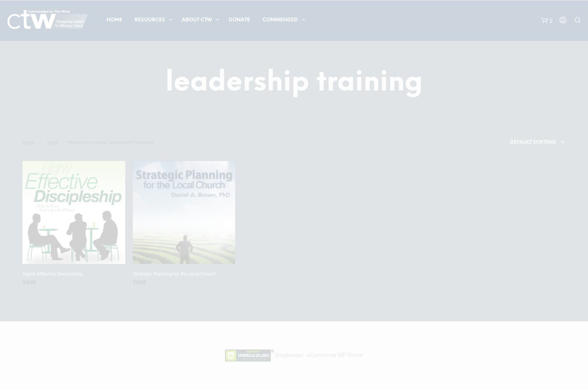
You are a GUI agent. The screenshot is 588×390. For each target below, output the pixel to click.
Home (114, 20)
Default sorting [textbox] (533, 142)
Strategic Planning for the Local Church (175, 274)
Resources (150, 20)
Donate (239, 20)
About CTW (197, 20)
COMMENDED (280, 20)
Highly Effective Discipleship (53, 274)
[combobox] (523, 143)
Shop (53, 143)
